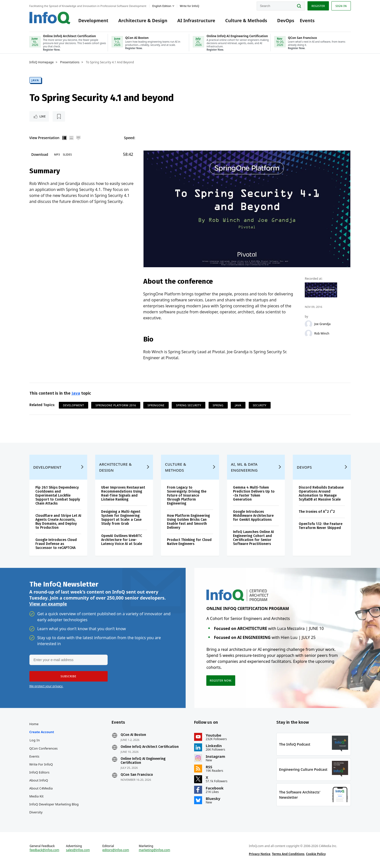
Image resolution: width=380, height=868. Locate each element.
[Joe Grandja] (308, 324)
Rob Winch (322, 334)
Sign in (341, 6)
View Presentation (44, 138)
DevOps (286, 20)
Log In (35, 740)
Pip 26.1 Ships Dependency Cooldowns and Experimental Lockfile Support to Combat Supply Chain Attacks (58, 495)
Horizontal (71, 138)
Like (43, 116)
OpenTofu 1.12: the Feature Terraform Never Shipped (321, 526)
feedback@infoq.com (44, 850)
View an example (48, 604)
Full (78, 138)
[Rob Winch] (308, 334)
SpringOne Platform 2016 (116, 405)
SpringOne (156, 405)
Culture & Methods (246, 20)
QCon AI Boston (133, 735)
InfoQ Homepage (42, 62)
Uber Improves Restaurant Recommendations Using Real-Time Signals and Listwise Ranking (123, 493)
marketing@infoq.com (154, 850)
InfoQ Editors (39, 772)
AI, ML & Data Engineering (244, 467)
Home (34, 724)
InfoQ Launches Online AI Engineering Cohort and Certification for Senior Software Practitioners (253, 538)
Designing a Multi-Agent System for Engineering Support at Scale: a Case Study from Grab (121, 518)
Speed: (130, 138)
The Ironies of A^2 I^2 (317, 512)
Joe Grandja (322, 324)
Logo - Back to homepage (50, 18)
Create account (42, 732)
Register (318, 6)
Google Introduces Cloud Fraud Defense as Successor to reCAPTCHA (56, 544)
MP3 (57, 154)
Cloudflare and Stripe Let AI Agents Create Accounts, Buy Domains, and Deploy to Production (58, 522)
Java (35, 80)
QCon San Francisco (137, 775)
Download (40, 154)
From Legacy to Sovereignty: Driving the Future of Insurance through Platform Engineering (187, 495)
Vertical (64, 138)
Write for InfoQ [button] (189, 6)
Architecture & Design (143, 20)
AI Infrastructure (196, 20)
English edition (162, 6)
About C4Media (41, 788)
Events (307, 20)
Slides (67, 154)
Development (93, 20)
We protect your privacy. (46, 686)
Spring (218, 405)
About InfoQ (39, 780)
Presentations (70, 62)
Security (260, 405)
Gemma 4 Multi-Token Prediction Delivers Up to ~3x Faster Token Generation (254, 493)
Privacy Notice (260, 854)
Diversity (36, 812)
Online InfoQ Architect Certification (150, 747)
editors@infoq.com (116, 850)
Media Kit (37, 796)
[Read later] (59, 116)
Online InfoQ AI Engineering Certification (143, 761)
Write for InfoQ (41, 764)
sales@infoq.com (78, 850)
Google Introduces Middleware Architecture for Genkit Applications (253, 516)
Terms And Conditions (288, 854)
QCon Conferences (44, 748)
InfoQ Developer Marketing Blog (54, 804)
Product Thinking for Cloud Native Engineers (189, 542)
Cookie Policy (316, 854)
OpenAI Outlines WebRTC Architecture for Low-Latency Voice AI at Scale (122, 540)
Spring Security (189, 405)
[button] (69, 676)
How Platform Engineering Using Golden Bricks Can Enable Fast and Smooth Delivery (188, 522)
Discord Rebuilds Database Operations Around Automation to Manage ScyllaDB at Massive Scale (321, 493)
